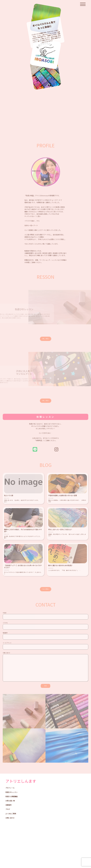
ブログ (8, 809)
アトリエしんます (21, 781)
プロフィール (10, 788)
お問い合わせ (45, 668)
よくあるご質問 (11, 814)
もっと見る (46, 589)
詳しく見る (46, 339)
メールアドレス (45, 647)
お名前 (45, 617)
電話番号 (45, 637)
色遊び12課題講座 (12, 796)
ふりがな (45, 627)
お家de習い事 (10, 801)
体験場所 (8, 805)
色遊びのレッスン (11, 792)
